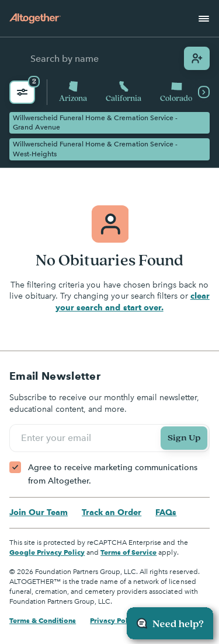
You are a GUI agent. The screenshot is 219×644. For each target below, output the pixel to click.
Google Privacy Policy (47, 552)
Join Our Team (39, 512)
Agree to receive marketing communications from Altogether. (113, 474)
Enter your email (58, 438)
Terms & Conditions (43, 620)
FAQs (166, 512)
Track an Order (112, 512)
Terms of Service (128, 552)
